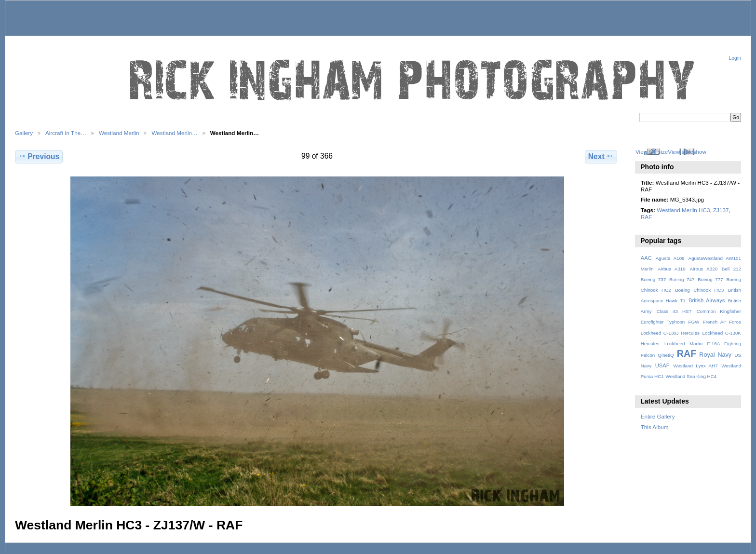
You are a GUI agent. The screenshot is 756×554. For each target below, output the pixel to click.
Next (601, 156)
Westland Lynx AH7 (695, 366)
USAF (662, 365)
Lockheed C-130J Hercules (670, 333)
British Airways (707, 300)
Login (735, 58)
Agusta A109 (670, 258)
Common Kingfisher (719, 311)
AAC (646, 258)
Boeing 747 (682, 279)
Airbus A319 (672, 269)
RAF (646, 217)
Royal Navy (715, 355)
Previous (39, 156)
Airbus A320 (703, 269)
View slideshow (687, 152)
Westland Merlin (119, 133)
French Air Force (722, 322)
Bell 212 (731, 269)
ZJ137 (721, 210)
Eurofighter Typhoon (663, 322)
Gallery (24, 133)
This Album (655, 427)
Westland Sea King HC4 (691, 376)
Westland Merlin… (174, 133)
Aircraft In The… (66, 133)
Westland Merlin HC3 (683, 210)
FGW (694, 322)
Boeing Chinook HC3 (699, 290)
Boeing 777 (710, 279)
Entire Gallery (658, 416)
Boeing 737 (654, 279)
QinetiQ (666, 355)
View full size (652, 152)
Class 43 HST (674, 311)
